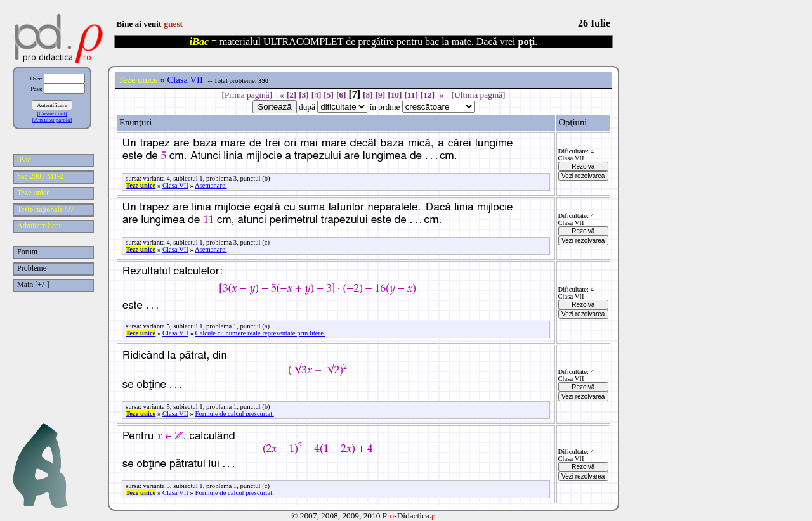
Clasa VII (185, 80)
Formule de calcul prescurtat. (235, 414)
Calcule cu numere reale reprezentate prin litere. (260, 333)
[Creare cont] (52, 113)
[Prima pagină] (247, 95)
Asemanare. (211, 185)
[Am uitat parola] (52, 120)
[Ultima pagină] (479, 95)
